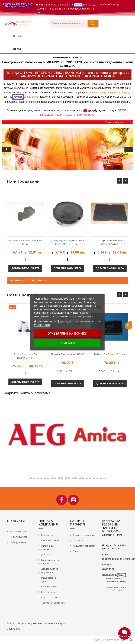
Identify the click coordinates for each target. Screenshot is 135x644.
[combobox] (68, 23)
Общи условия (49, 587)
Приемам (67, 343)
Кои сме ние (48, 535)
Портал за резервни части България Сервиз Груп (18, 5)
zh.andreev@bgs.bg (119, 92)
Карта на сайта (50, 597)
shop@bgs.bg (111, 4)
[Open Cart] (128, 326)
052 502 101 (64, 4)
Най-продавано (18, 542)
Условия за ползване (46, 548)
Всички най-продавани (29, 280)
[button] (12, 149)
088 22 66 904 (47, 4)
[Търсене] (113, 640)
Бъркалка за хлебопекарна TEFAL (25, 242)
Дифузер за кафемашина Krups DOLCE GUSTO (68, 242)
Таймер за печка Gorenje (110, 354)
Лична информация (84, 535)
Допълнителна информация (52, 321)
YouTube (73, 500)
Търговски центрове (53, 603)
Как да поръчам (50, 540)
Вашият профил (78, 523)
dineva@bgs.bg (98, 92)
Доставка (46, 555)
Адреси (77, 551)
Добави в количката (25, 268)
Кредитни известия (84, 546)
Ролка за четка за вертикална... (25, 356)
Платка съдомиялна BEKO (67, 354)
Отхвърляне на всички (67, 333)
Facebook (62, 500)
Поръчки (78, 540)
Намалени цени (18, 531)
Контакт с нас (49, 592)
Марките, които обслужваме (27, 393)
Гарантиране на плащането (49, 562)
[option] (67, 149)
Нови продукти (18, 537)
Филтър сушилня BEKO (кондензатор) (110, 242)
